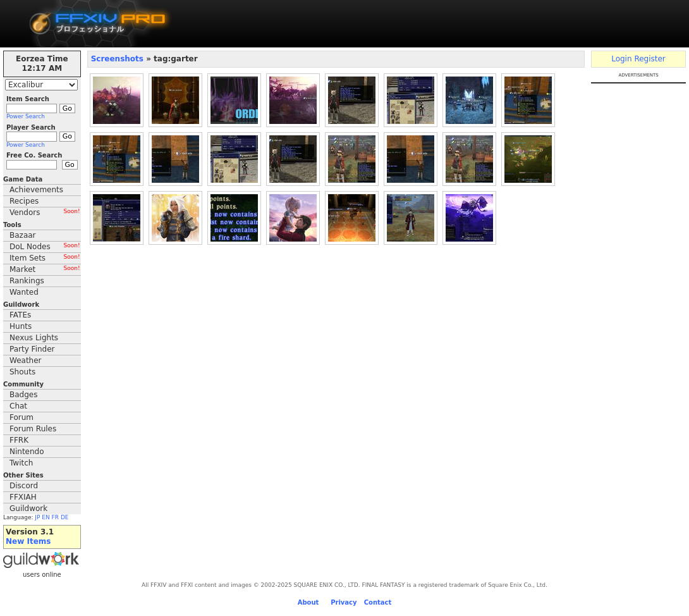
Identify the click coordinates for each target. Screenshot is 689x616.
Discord (24, 486)
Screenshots (119, 59)
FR (55, 517)
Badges (23, 395)
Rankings (27, 281)
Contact (378, 602)
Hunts (21, 326)
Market (45, 269)
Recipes (24, 201)
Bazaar (23, 235)
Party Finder (32, 349)
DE (65, 517)
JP (37, 517)
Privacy (344, 602)
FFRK (19, 440)
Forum (21, 417)
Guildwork (28, 508)
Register (649, 59)
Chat (18, 406)
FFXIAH (23, 497)
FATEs (20, 315)
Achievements (36, 190)
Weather (26, 360)
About (308, 602)
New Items (28, 541)
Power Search (26, 116)
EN (46, 517)
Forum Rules (33, 429)
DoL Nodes (45, 247)
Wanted (24, 292)
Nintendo (27, 452)
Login (621, 59)
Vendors (45, 213)
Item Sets (45, 258)
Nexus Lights (34, 338)
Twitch (21, 463)
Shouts (22, 372)
